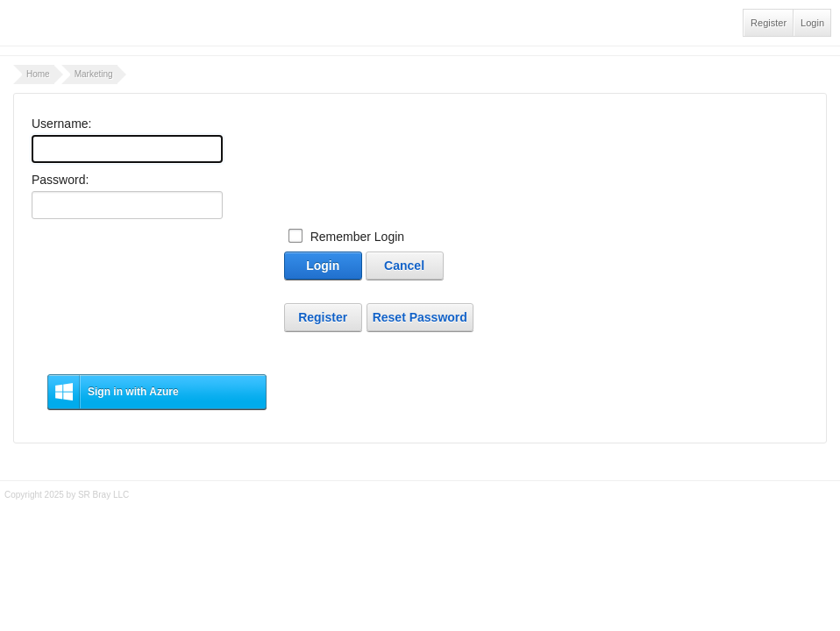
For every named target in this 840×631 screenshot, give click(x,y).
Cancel (404, 266)
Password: (60, 180)
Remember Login (357, 237)
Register (769, 23)
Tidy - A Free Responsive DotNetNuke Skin (420, 518)
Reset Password (420, 317)
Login (812, 23)
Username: (61, 124)
